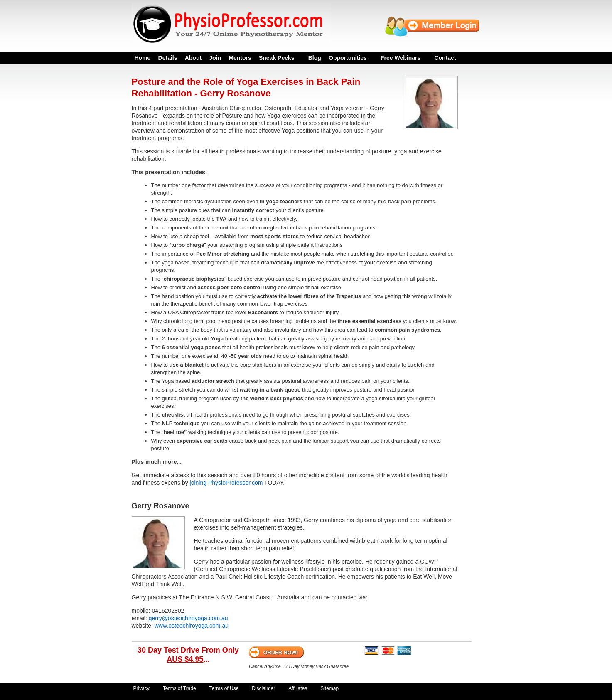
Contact (445, 58)
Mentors (240, 58)
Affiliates (298, 688)
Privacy (141, 688)
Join (215, 58)
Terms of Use (224, 688)
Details (168, 58)
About (193, 58)
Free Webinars (401, 58)
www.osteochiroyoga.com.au (192, 626)
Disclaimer (263, 688)
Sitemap (329, 688)
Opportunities (348, 58)
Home (143, 58)
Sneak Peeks (277, 58)
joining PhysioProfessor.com (226, 483)
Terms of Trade (179, 688)
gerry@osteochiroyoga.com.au (188, 618)
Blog (315, 58)
